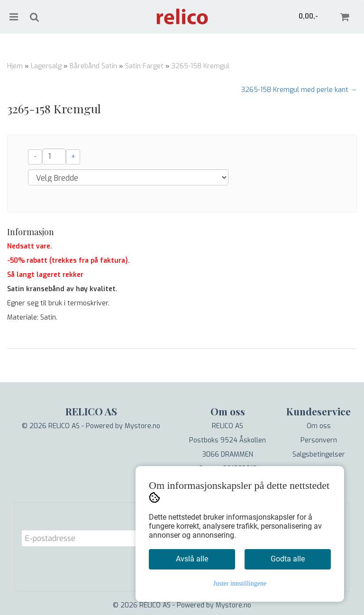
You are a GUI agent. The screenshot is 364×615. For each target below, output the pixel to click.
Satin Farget (144, 66)
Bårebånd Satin (93, 66)
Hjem (15, 66)
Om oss (319, 426)
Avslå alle (192, 559)
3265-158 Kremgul (200, 66)
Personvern (319, 440)
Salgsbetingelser (319, 454)
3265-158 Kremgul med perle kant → (299, 90)
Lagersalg (46, 66)
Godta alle (288, 559)
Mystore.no (142, 426)
